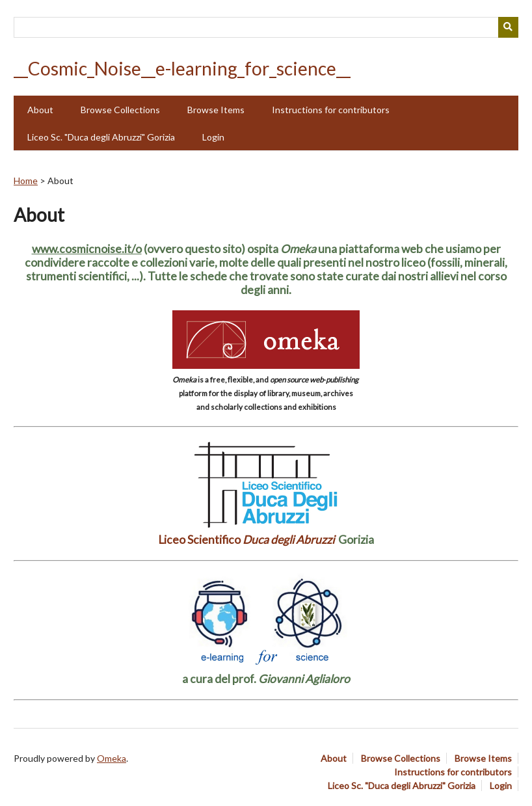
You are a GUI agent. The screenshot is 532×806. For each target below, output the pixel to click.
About (40, 110)
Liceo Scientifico (246, 540)
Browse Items (216, 110)
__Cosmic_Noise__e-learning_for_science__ (182, 68)
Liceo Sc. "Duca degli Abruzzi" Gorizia (101, 137)
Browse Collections (120, 110)
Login (213, 137)
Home (26, 181)
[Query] (266, 27)
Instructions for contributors (331, 110)
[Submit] (509, 27)
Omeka (112, 758)
